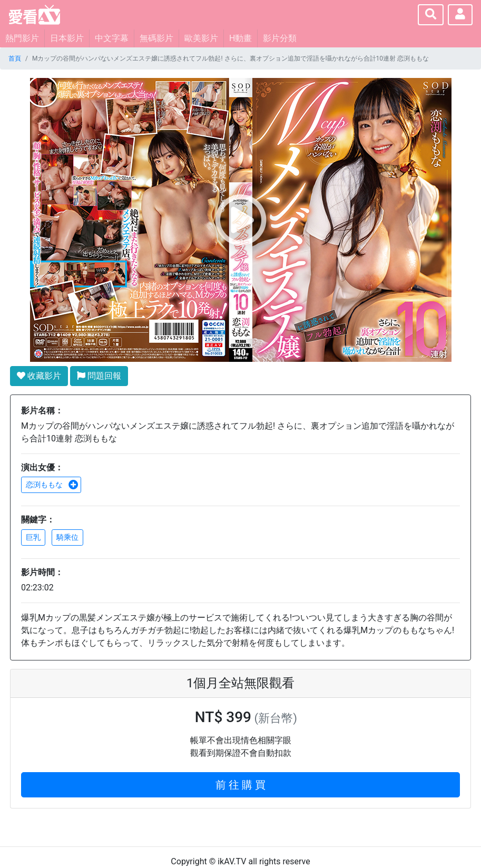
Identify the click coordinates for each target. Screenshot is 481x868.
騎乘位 (67, 537)
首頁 (15, 58)
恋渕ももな (52, 485)
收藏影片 (39, 376)
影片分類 (280, 38)
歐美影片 (201, 38)
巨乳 (33, 537)
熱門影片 (22, 38)
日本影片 (67, 38)
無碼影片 (156, 38)
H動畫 (241, 38)
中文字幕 (112, 38)
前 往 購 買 (241, 785)
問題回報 (99, 376)
